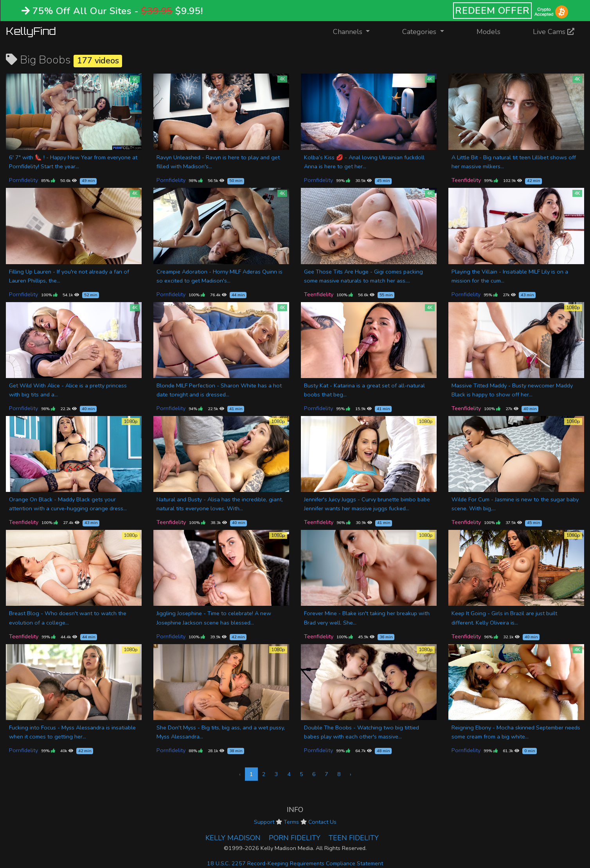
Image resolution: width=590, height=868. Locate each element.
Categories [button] (420, 32)
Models (488, 32)
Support (264, 822)
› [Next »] (351, 774)
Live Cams (554, 32)
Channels (356, 31)
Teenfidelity (466, 180)
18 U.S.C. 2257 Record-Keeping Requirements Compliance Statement (295, 863)
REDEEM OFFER (492, 11)
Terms (291, 822)
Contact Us (322, 822)
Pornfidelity (23, 180)
